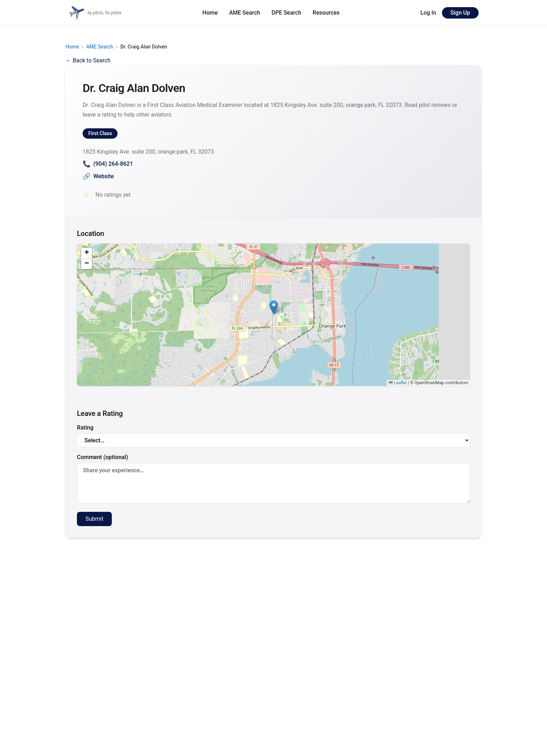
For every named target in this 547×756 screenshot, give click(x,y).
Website (98, 176)
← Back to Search (88, 60)
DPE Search (286, 13)
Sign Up (460, 13)
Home (210, 13)
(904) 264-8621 (108, 164)
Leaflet (398, 383)
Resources (326, 13)
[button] (274, 307)
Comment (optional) (273, 479)
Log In (428, 13)
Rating (273, 436)
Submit (94, 519)
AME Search (244, 13)
